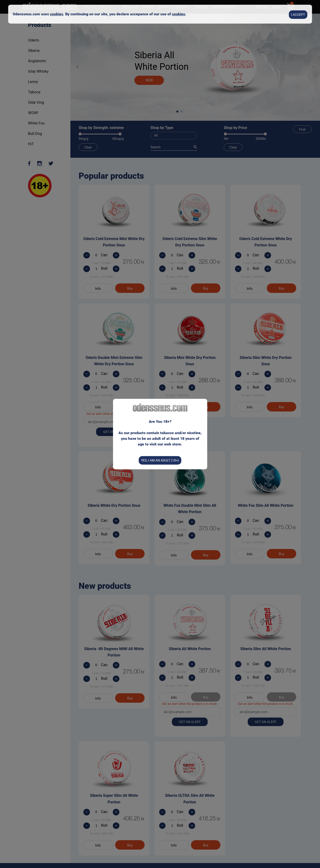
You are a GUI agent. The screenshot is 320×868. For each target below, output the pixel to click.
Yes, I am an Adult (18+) (160, 460)
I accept (298, 14)
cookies (57, 14)
